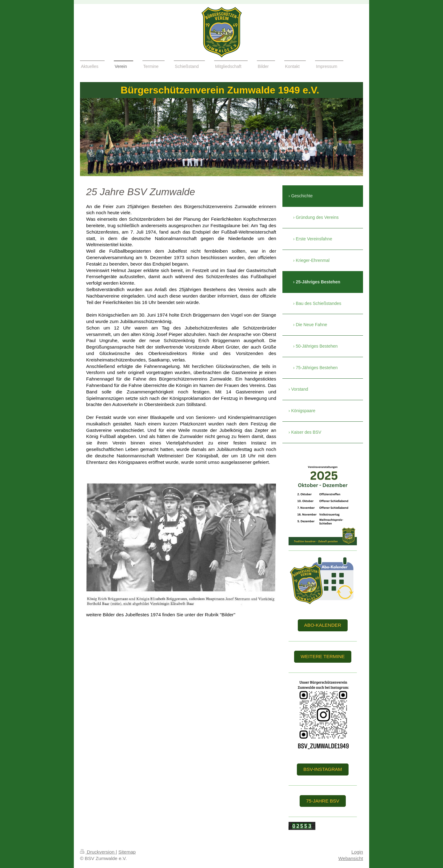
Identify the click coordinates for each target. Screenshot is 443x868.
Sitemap (127, 852)
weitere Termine (323, 656)
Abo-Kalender (323, 625)
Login (357, 852)
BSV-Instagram (323, 769)
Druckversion (98, 852)
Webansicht (351, 858)
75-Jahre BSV (323, 801)
